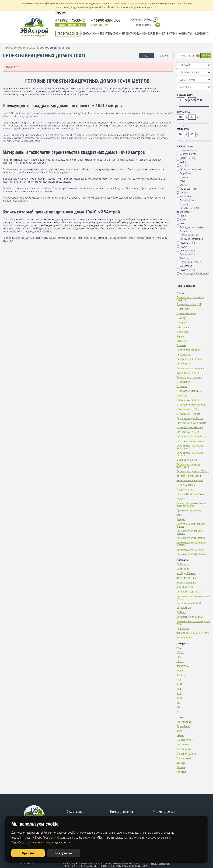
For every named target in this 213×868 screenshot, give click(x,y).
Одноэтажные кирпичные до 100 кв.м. (193, 623)
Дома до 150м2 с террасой (190, 494)
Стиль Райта (183, 745)
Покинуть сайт (64, 853)
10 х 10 (180, 652)
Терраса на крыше (189, 235)
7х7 (178, 707)
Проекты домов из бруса (189, 510)
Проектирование (133, 34)
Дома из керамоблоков (189, 350)
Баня (179, 515)
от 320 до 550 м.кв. (186, 578)
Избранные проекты (141, 20)
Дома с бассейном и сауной (191, 441)
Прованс (181, 767)
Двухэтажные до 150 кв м (190, 418)
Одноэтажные (184, 364)
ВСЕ (146, 56)
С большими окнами (187, 460)
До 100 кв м (183, 564)
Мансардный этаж (189, 154)
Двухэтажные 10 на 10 (188, 373)
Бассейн (184, 177)
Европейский (183, 726)
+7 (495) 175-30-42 (70, 21)
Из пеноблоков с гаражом (190, 427)
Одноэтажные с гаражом (189, 377)
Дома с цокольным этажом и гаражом (191, 454)
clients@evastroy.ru (161, 863)
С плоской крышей (186, 754)
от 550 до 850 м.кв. (186, 582)
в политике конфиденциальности (49, 842)
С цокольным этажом (188, 400)
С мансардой (183, 382)
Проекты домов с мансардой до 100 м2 (193, 597)
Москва (61, 13)
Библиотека (185, 196)
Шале (179, 731)
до (186, 100)
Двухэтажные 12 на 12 (188, 432)
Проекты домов (68, 34)
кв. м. (200, 100)
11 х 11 (180, 657)
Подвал (183, 247)
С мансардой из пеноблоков (191, 405)
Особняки (181, 345)
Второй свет (186, 173)
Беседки (181, 519)
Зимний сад (185, 231)
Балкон (183, 185)
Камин (183, 223)
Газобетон (182, 341)
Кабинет (184, 193)
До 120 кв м (183, 628)
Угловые (181, 675)
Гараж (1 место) (188, 158)
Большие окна (187, 200)
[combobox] (194, 65)
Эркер (183, 181)
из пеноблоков (184, 638)
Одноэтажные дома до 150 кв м (193, 471)
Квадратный (186, 212)
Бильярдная (186, 266)
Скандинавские (185, 740)
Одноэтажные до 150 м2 (189, 592)
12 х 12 (180, 661)
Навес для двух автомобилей (194, 274)
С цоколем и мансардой (189, 304)
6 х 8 (179, 693)
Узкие (180, 671)
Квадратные (183, 666)
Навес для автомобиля (191, 239)
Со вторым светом (186, 313)
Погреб (183, 216)
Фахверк (181, 763)
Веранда (184, 166)
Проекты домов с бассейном (191, 554)
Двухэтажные (184, 354)
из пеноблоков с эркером (190, 480)
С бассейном (183, 327)
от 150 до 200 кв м (186, 573)
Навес (183, 220)
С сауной (181, 318)
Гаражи (180, 499)
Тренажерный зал (188, 189)
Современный (184, 758)
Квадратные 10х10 (186, 490)
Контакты (185, 34)
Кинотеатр (185, 258)
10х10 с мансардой (186, 485)
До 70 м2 (181, 612)
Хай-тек (180, 735)
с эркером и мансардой (189, 476)
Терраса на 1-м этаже (190, 169)
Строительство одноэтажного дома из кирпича (192, 504)
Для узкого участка (189, 208)
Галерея (153, 34)
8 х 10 (179, 684)
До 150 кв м (183, 569)
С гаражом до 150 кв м (188, 414)
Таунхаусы (182, 396)
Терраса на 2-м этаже (190, 262)
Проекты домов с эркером (190, 549)
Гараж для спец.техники (191, 227)
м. (198, 117)
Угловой (184, 204)
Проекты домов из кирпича (191, 538)
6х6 (178, 702)
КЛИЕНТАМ (169, 34)
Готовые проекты (121, 812)
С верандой (183, 332)
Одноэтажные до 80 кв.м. (190, 617)
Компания (88, 34)
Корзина (202, 34)
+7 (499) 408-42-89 (106, 21)
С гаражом (182, 386)
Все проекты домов (24, 48)
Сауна (183, 162)
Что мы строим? (164, 812)
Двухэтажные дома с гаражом (192, 423)
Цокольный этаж (188, 150)
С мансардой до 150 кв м (189, 409)
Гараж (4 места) (188, 254)
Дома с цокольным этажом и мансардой (191, 447)
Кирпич (180, 336)
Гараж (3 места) (188, 250)
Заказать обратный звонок (70, 25)
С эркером (182, 323)
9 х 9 (179, 648)
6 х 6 (179, 689)
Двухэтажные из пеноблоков (191, 437)
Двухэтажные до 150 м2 (189, 603)
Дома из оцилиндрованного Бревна (191, 525)
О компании (75, 812)
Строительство (108, 34)
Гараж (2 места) (188, 243)
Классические (184, 722)
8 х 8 (179, 680)
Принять (28, 853)
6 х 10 (179, 698)
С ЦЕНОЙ (164, 56)
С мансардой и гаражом (189, 391)
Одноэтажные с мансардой (191, 368)
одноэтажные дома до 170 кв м (193, 633)
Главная (8, 48)
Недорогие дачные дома (189, 359)
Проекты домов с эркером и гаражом (191, 544)
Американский (184, 749)
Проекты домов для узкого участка (191, 532)
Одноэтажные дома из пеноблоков (188, 465)
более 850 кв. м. (185, 587)
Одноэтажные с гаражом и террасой (190, 299)
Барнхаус (181, 772)
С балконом (183, 309)
